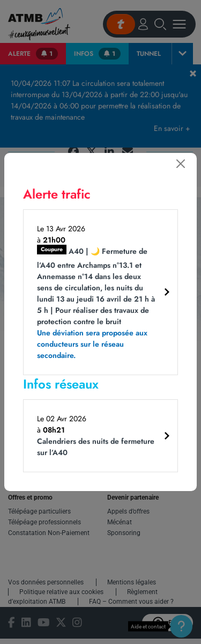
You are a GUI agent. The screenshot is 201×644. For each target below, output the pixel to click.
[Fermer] (181, 164)
